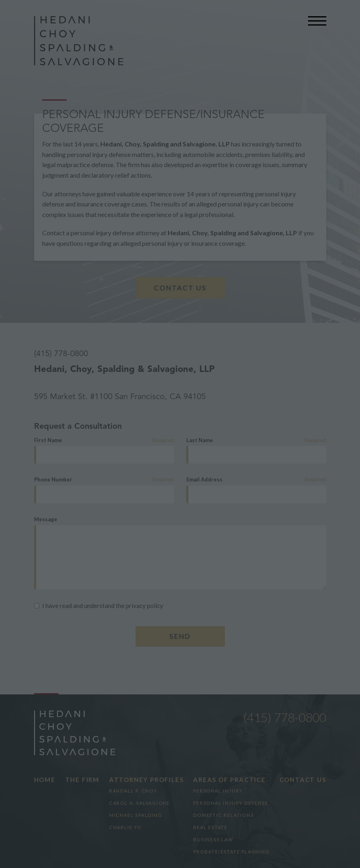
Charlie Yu (125, 827)
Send (180, 636)
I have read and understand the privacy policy (99, 606)
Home (45, 780)
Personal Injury (218, 791)
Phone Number (53, 479)
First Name (48, 440)
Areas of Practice (230, 780)
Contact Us (180, 288)
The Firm (82, 780)
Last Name (200, 440)
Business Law (213, 839)
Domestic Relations (223, 815)
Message (46, 519)
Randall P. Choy (133, 791)
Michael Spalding (136, 815)
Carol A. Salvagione (140, 803)
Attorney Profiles (147, 780)
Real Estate (210, 827)
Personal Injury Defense (231, 803)
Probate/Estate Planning (231, 852)
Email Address (204, 479)
